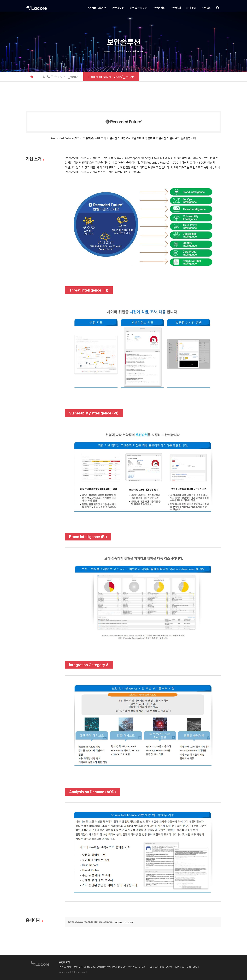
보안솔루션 (118, 8)
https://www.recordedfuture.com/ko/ (91, 922)
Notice (206, 8)
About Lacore (97, 8)
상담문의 (191, 8)
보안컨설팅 (159, 8)
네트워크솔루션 (139, 8)
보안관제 (176, 8)
